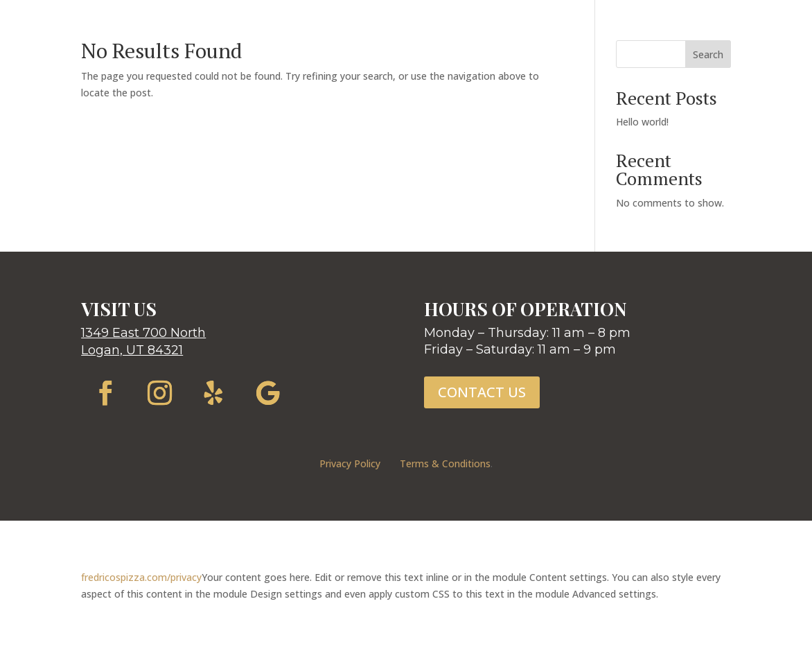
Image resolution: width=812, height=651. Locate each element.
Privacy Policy (350, 463)
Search (708, 54)
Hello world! (642, 122)
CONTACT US (482, 392)
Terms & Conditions (445, 463)
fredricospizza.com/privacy (141, 577)
